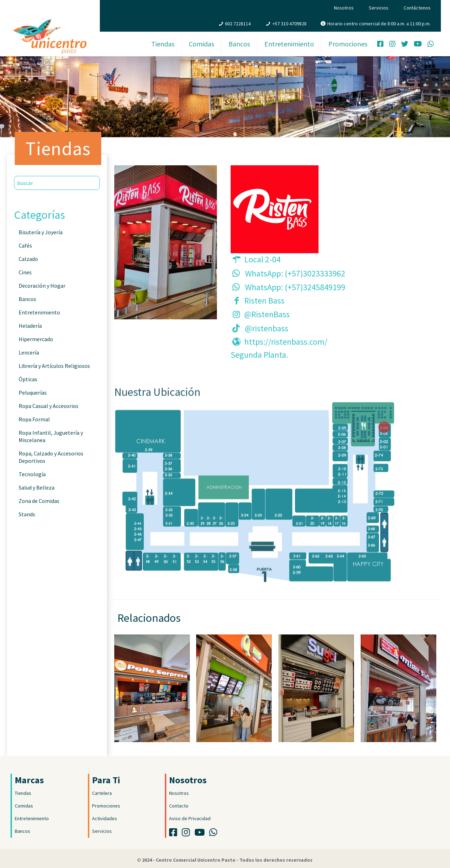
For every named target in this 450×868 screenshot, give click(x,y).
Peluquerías (33, 392)
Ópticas (28, 379)
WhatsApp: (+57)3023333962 (295, 273)
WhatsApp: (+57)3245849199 (295, 287)
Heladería (30, 326)
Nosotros (344, 8)
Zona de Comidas (39, 501)
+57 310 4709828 (290, 24)
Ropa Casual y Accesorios (49, 406)
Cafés (25, 245)
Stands (27, 514)
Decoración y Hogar (42, 286)
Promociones (106, 806)
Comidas (24, 806)
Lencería (29, 352)
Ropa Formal (34, 419)
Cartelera (102, 793)
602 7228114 (238, 24)
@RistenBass (267, 314)
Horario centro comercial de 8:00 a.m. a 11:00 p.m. (379, 24)
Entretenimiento (39, 312)
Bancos (27, 299)
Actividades (105, 818)
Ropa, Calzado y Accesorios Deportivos (51, 457)
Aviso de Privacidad (190, 818)
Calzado (28, 259)
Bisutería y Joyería (41, 232)
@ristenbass (267, 328)
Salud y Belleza (37, 487)
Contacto (179, 806)
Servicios (379, 8)
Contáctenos (417, 8)
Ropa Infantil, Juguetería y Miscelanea (51, 436)
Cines (25, 272)
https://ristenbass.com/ (286, 342)
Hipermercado (36, 339)
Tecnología (32, 474)
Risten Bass (264, 301)
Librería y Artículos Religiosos (54, 366)
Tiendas (23, 793)
